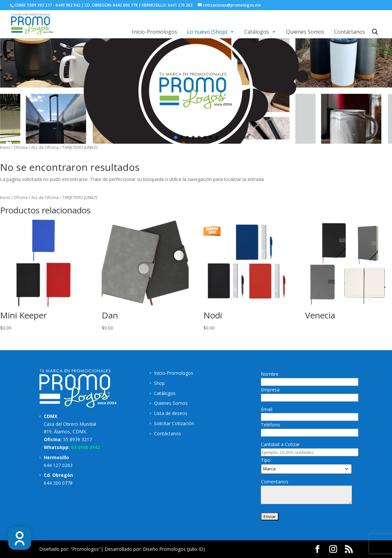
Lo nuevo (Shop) (211, 32)
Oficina (21, 147)
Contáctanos (350, 32)
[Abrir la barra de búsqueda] (375, 32)
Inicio (5, 147)
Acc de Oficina (45, 147)
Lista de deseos (171, 413)
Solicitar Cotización (174, 423)
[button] (176, 137)
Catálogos (260, 32)
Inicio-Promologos (154, 32)
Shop (159, 383)
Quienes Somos (305, 32)
